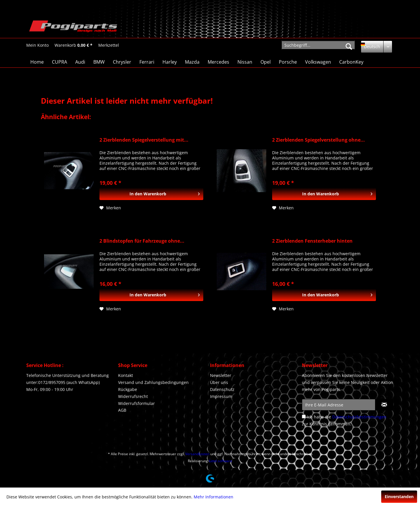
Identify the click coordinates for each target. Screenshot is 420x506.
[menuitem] (37, 45)
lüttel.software (220, 461)
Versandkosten (197, 454)
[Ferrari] (147, 62)
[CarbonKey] (351, 62)
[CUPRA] (60, 62)
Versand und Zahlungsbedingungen (153, 382)
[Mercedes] (218, 62)
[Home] (37, 62)
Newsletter (221, 375)
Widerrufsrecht (133, 396)
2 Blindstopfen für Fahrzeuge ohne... (142, 241)
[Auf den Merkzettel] (110, 208)
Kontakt (126, 375)
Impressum (221, 396)
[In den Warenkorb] (151, 194)
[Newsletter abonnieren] (384, 405)
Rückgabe (128, 389)
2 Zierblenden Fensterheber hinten (312, 241)
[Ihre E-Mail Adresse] (339, 405)
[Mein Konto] (37, 45)
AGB (122, 410)
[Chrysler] (122, 62)
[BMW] (99, 62)
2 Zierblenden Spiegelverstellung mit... (144, 140)
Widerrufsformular (136, 403)
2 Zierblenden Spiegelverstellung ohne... (318, 140)
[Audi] (80, 62)
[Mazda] (192, 62)
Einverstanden (399, 497)
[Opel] (266, 62)
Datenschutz (222, 389)
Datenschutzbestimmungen (359, 417)
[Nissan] (245, 62)
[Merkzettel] (109, 45)
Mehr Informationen (213, 497)
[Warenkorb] (73, 45)
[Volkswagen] (318, 62)
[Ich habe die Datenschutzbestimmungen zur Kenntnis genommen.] (304, 417)
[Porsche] (288, 62)
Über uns (219, 382)
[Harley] (170, 62)
